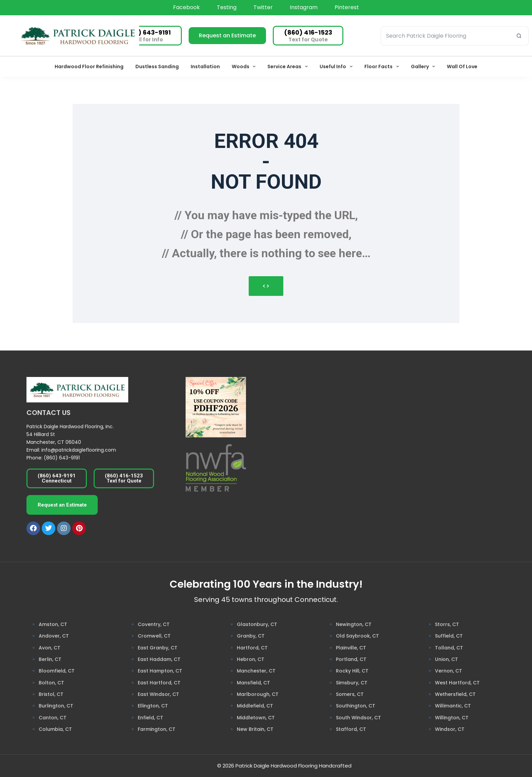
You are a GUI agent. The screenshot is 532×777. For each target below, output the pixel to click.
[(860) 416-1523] (308, 36)
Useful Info (337, 67)
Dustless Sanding (157, 67)
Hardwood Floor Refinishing (89, 67)
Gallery (424, 67)
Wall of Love (462, 67)
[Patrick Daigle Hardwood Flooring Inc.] (412, 440)
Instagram (304, 7)
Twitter (263, 7)
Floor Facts (383, 67)
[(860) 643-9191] (147, 36)
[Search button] (519, 36)
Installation (205, 67)
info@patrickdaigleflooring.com (79, 450)
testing (227, 7)
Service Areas (289, 67)
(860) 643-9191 (62, 458)
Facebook (186, 7)
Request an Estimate (227, 35)
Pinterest (347, 7)
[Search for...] (445, 36)
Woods (245, 67)
